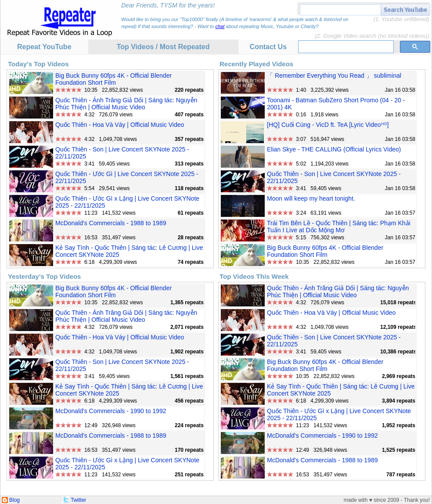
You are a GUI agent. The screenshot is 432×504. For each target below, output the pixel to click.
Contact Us (268, 47)
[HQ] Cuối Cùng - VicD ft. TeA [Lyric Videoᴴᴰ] (328, 125)
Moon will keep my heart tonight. (311, 198)
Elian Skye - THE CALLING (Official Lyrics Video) (334, 149)
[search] (345, 47)
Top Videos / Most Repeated (163, 47)
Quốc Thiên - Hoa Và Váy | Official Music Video (120, 125)
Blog (14, 500)
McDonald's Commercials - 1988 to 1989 (111, 223)
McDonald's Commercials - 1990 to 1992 (111, 411)
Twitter (78, 500)
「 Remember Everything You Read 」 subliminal (334, 76)
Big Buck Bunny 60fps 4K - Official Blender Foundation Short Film (113, 79)
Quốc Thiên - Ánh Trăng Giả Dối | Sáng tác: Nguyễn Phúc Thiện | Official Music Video (126, 104)
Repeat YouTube (44, 47)
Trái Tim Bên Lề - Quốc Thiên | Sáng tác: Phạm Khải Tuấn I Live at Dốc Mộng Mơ (339, 227)
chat (220, 26)
